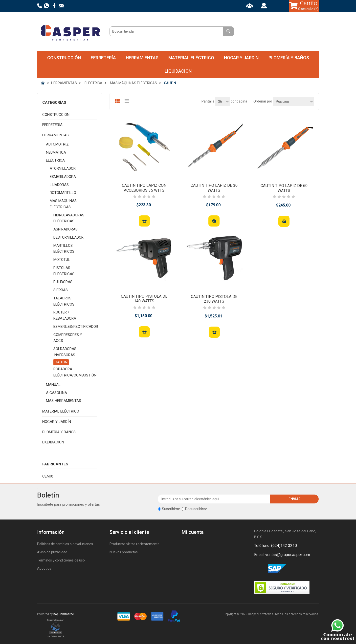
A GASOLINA (56, 393)
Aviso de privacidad (52, 552)
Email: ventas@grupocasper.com (282, 555)
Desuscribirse (196, 509)
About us (44, 568)
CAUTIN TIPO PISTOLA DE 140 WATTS (144, 299)
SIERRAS (61, 290)
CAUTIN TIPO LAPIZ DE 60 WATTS (284, 188)
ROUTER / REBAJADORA (65, 315)
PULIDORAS (63, 282)
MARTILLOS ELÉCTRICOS (64, 249)
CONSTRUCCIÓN (64, 58)
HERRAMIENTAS (142, 58)
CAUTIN (61, 362)
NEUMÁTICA (56, 152)
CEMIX (48, 476)
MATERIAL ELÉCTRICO (191, 58)
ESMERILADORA (63, 177)
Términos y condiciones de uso (61, 560)
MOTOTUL (62, 260)
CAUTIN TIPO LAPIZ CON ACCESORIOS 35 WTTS (144, 188)
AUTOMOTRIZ (57, 144)
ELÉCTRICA (55, 160)
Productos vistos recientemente (134, 544)
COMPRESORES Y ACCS (68, 338)
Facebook (259, 569)
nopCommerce (64, 614)
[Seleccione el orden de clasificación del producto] (293, 102)
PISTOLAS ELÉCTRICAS (64, 271)
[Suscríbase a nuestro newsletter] (214, 499)
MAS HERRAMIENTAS (64, 401)
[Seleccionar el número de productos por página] (222, 102)
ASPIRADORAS (66, 229)
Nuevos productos (124, 552)
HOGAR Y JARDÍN (241, 58)
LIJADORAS (59, 185)
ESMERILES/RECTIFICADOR (76, 327)
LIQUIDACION (178, 71)
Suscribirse (171, 509)
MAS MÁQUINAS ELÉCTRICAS (63, 204)
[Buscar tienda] (167, 31)
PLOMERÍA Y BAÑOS (289, 58)
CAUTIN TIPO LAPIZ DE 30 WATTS (214, 188)
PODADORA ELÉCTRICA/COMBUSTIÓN (75, 372)
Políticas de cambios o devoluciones (65, 544)
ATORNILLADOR (63, 168)
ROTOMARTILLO (63, 193)
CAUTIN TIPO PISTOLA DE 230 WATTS (214, 299)
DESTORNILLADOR (68, 237)
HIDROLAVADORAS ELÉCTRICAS (69, 218)
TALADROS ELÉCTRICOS (64, 301)
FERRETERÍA (103, 58)
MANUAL (53, 385)
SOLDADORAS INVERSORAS (65, 352)
